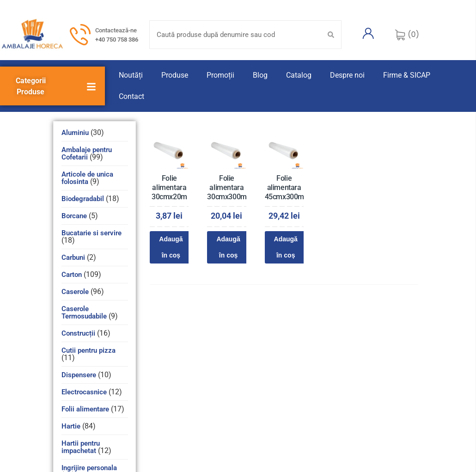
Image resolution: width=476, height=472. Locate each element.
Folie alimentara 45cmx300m (284, 187)
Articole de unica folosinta (87, 178)
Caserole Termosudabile (84, 313)
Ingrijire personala (89, 468)
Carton (72, 275)
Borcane (74, 216)
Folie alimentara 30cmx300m (227, 187)
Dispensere (79, 375)
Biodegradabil (83, 199)
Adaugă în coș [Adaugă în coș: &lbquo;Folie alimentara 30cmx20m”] (171, 247)
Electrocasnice (84, 392)
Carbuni (73, 257)
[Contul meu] (368, 33)
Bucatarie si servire (92, 233)
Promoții (220, 75)
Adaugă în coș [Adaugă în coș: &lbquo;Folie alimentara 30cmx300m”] (228, 247)
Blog (260, 75)
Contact (131, 96)
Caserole (75, 292)
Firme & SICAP (407, 75)
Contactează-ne (116, 30)
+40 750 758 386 (117, 40)
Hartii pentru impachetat (81, 447)
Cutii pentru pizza (88, 350)
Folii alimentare (85, 409)
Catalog (299, 75)
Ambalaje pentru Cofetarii (87, 153)
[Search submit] (331, 35)
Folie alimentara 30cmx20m (169, 187)
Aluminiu (75, 133)
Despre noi (347, 75)
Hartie (71, 426)
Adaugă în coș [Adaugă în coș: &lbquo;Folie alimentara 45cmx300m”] (286, 247)
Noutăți (131, 75)
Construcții (78, 333)
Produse (175, 75)
